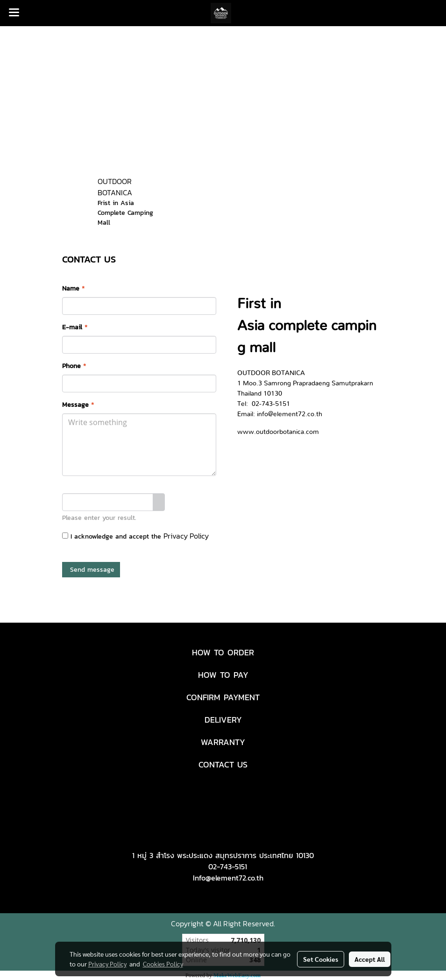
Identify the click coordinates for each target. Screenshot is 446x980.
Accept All (370, 959)
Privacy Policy (186, 536)
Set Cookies (321, 959)
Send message (91, 570)
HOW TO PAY (223, 675)
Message (78, 405)
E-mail (75, 327)
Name (73, 288)
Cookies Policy (163, 964)
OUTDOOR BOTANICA (115, 187)
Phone (74, 366)
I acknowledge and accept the (135, 536)
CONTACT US (223, 764)
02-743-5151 (228, 866)
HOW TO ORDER (223, 652)
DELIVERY (223, 720)
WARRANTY (223, 742)
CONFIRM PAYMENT (223, 697)
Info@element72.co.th (228, 878)
